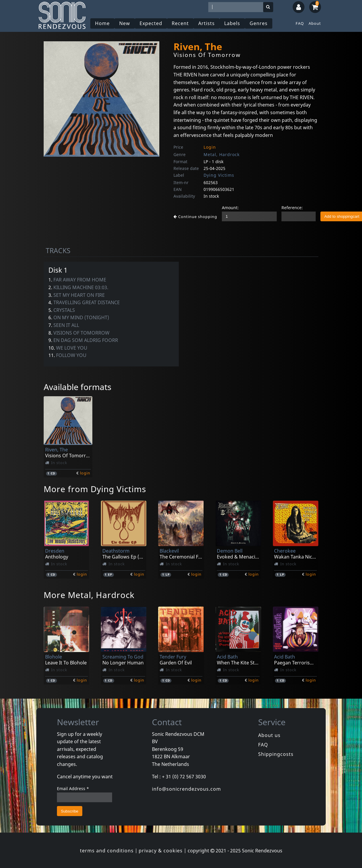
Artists (207, 23)
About (315, 23)
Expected (151, 23)
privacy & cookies (161, 851)
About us (269, 735)
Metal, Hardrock (222, 154)
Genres (259, 23)
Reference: (292, 208)
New (125, 23)
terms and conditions (107, 851)
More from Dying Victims (95, 489)
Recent (180, 23)
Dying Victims (219, 175)
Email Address (73, 788)
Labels (232, 23)
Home (102, 23)
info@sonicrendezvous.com (186, 789)
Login (210, 147)
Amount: (230, 208)
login (85, 473)
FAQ (300, 23)
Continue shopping (195, 217)
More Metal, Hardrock (89, 595)
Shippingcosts (276, 754)
